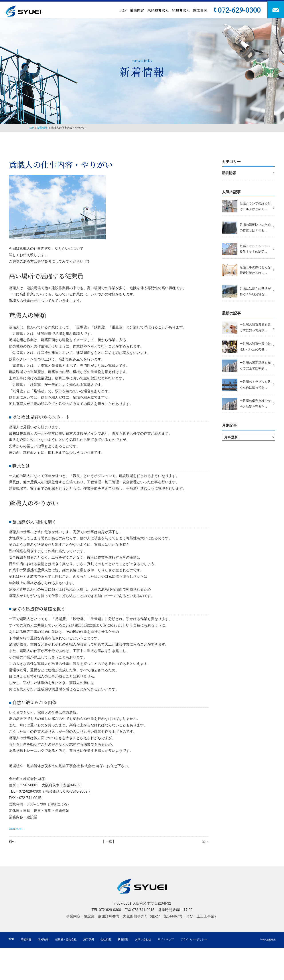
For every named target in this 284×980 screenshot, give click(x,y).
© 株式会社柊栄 (268, 940)
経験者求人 (181, 10)
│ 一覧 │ (109, 841)
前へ (12, 841)
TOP (123, 10)
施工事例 (200, 10)
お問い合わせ (143, 939)
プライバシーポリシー (194, 939)
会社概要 (106, 939)
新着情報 (42, 128)
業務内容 (137, 10)
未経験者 (43, 939)
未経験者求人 (158, 10)
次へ (205, 841)
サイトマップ (166, 939)
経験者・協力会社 (66, 939)
